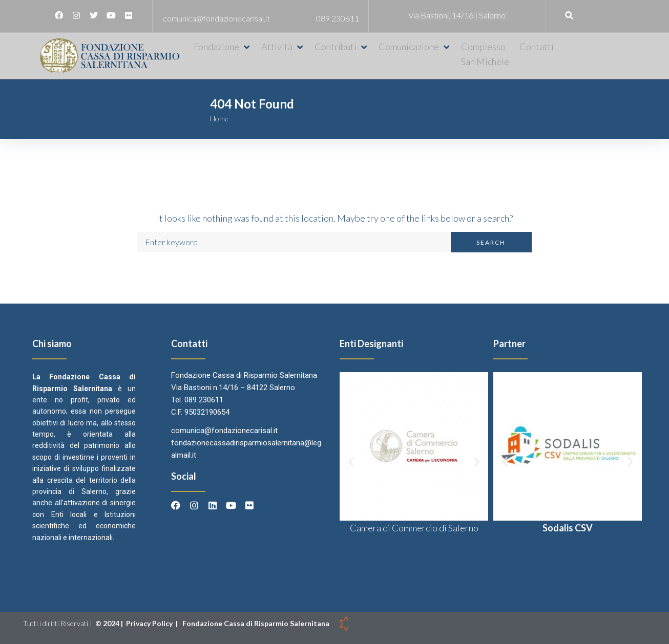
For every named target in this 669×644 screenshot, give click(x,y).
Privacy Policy (150, 623)
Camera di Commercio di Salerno (414, 528)
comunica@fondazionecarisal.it (216, 18)
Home (219, 119)
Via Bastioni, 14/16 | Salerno (457, 15)
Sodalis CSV (568, 528)
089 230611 (338, 18)
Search (491, 242)
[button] (222, 47)
